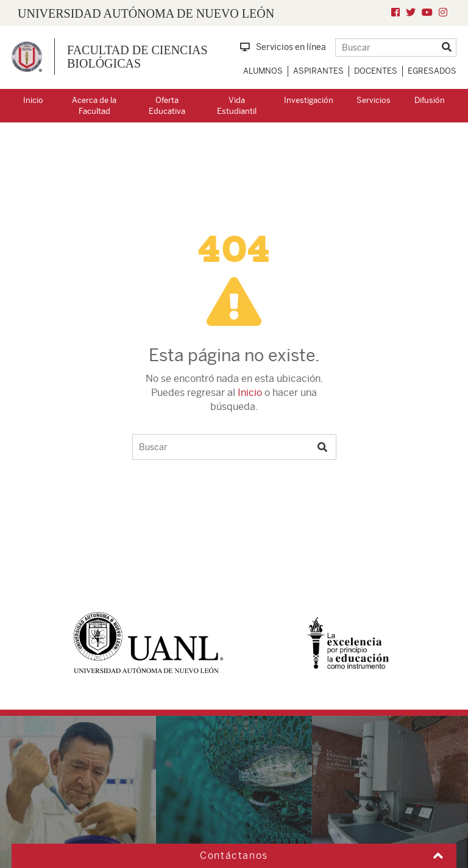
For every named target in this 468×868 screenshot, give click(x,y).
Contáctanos (234, 856)
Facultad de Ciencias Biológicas (137, 57)
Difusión (430, 100)
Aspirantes (318, 71)
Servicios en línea (283, 47)
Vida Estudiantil (237, 106)
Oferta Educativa (167, 106)
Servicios (374, 100)
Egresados (432, 71)
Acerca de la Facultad (94, 106)
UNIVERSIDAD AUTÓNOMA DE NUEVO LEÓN (146, 13)
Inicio (33, 100)
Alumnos (263, 71)
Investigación (309, 100)
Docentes (376, 71)
